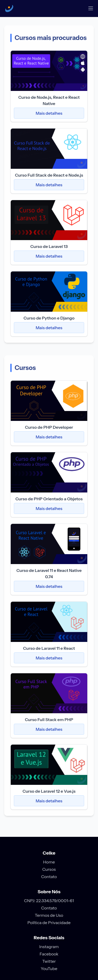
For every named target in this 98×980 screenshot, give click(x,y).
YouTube (49, 969)
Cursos (49, 869)
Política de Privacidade (49, 923)
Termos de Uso (49, 915)
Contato (49, 877)
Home (49, 862)
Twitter (49, 961)
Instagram (49, 947)
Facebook (49, 954)
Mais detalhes (49, 113)
